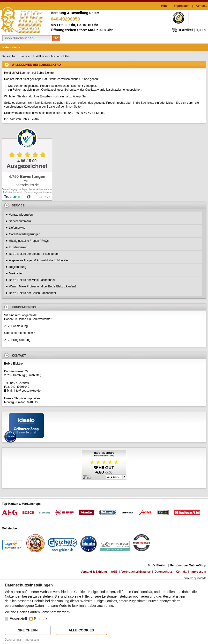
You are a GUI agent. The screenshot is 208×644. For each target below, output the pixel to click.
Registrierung (18, 267)
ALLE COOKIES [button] (81, 630)
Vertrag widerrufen (21, 215)
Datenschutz (163, 572)
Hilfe (164, 6)
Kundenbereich (19, 247)
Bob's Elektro (22, 19)
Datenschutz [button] (13, 640)
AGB (114, 572)
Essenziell (18, 619)
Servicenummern (20, 221)
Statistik (41, 619)
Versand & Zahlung (94, 572)
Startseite (25, 56)
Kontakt (201, 6)
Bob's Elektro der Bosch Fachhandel (32, 293)
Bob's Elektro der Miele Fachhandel (32, 280)
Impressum (182, 6)
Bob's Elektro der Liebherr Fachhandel (34, 254)
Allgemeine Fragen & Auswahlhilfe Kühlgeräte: (39, 260)
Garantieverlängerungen (25, 234)
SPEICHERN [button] (28, 630)
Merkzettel (16, 273)
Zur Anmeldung (18, 326)
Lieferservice (17, 228)
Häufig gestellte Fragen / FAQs (29, 241)
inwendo (202, 578)
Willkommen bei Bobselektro (53, 56)
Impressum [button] (32, 640)
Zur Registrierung (19, 340)
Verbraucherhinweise (136, 572)
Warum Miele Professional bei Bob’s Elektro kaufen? (43, 286)
